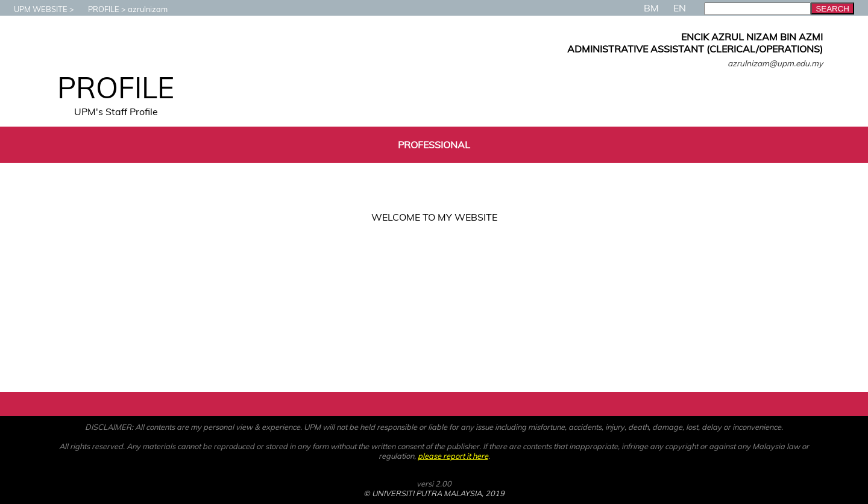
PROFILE (98, 9)
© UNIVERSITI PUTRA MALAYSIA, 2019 (434, 493)
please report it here (453, 456)
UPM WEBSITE (35, 9)
